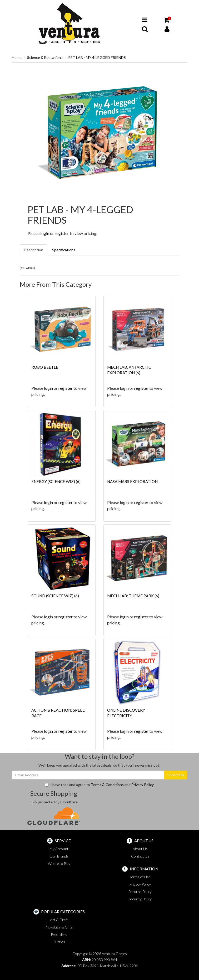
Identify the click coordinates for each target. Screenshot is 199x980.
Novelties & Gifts (59, 927)
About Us (140, 849)
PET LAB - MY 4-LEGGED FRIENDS (97, 57)
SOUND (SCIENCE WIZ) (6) (55, 596)
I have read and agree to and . (100, 785)
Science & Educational (45, 57)
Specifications (64, 250)
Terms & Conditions (107, 785)
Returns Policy (140, 892)
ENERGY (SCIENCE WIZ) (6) (56, 481)
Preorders (59, 934)
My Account (59, 849)
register (62, 233)
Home (17, 57)
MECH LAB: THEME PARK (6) (133, 596)
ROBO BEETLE (45, 367)
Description (34, 250)
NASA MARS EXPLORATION (132, 481)
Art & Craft (59, 920)
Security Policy (140, 899)
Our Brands (59, 856)
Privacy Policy (142, 785)
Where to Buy (59, 863)
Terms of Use (140, 877)
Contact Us (140, 856)
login (45, 233)
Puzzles (59, 942)
